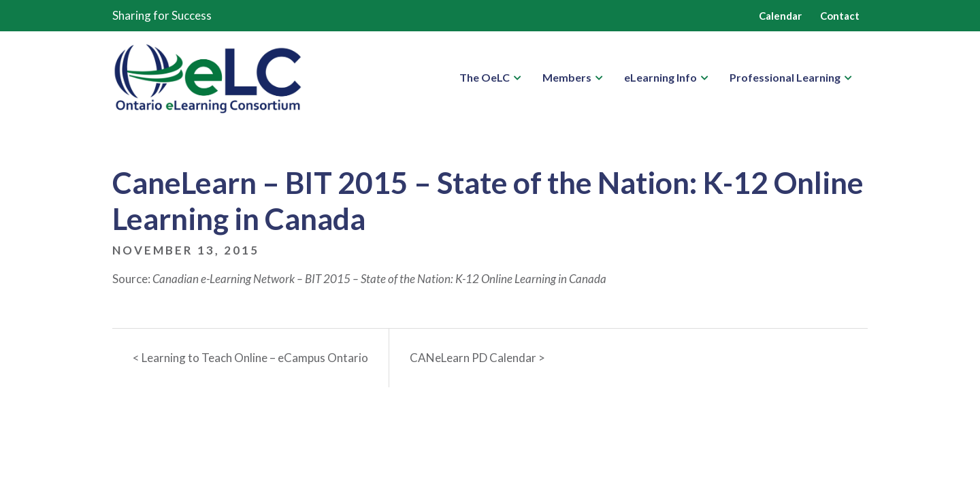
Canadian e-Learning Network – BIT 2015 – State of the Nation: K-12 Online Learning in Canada (379, 279)
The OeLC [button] (485, 77)
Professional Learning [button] (785, 77)
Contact (840, 16)
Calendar (780, 16)
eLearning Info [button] (660, 77)
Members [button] (567, 77)
